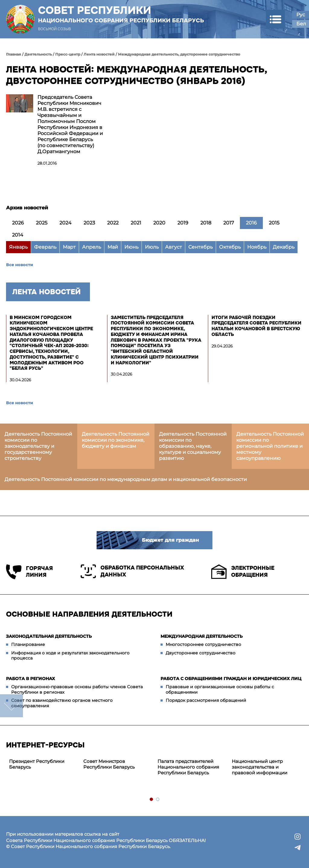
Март (69, 247)
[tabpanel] (43, 764)
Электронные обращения (243, 572)
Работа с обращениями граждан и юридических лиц (231, 679)
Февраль (45, 247)
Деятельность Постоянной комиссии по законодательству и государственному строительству (38, 446)
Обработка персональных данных (132, 571)
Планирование (28, 644)
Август (174, 247)
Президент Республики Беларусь (37, 764)
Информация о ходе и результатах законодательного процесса (70, 656)
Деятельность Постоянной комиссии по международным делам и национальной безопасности (126, 479)
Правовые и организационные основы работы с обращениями (220, 689)
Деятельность (38, 54)
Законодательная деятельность (49, 636)
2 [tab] (158, 800)
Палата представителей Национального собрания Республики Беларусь (188, 767)
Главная (14, 54)
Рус (301, 15)
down (11, 706)
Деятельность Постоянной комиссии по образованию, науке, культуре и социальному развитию (193, 446)
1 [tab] (152, 800)
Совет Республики (121, 14)
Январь (18, 247)
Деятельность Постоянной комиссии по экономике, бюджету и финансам (116, 440)
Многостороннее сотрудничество (203, 644)
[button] (275, 19)
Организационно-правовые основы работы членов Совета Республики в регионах (77, 689)
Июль (152, 247)
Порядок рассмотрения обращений (206, 700)
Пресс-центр (68, 54)
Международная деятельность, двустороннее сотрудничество (179, 54)
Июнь (131, 247)
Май (113, 247)
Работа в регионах (30, 679)
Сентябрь (201, 247)
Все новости (19, 265)
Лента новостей (99, 54)
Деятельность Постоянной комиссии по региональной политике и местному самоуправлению (270, 446)
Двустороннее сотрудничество (201, 653)
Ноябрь (257, 247)
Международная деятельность (202, 636)
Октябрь (230, 247)
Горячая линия (29, 572)
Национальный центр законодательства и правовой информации (260, 767)
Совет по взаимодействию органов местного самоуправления (62, 703)
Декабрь (284, 247)
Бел (301, 24)
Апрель (92, 247)
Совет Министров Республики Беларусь (109, 764)
